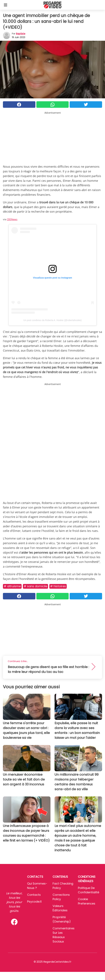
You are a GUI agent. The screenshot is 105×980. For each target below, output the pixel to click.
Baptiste (21, 34)
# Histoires (58, 586)
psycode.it (34, 902)
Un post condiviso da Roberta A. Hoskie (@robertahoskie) (52, 320)
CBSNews (12, 219)
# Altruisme (12, 586)
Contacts (34, 895)
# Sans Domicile (35, 586)
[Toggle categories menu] (6, 5)
